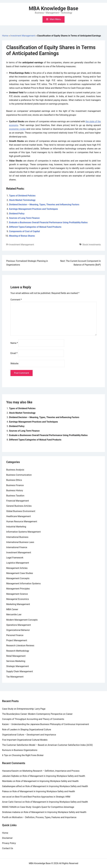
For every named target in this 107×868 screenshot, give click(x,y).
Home (5, 36)
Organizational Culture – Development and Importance (29, 735)
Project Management (17, 640)
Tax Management (15, 677)
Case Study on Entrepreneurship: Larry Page (24, 709)
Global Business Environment (21, 511)
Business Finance (15, 485)
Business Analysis (15, 470)
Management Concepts (18, 578)
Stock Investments (92, 245)
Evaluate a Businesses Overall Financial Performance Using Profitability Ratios (48, 222)
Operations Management (19, 625)
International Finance (17, 547)
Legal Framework (15, 558)
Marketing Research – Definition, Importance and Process (51, 771)
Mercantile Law (14, 615)
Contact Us (8, 848)
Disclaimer (7, 838)
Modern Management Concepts (22, 620)
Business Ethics (14, 480)
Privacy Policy (9, 843)
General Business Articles (19, 506)
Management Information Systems (23, 584)
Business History (15, 490)
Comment (16, 300)
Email (14, 353)
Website (14, 363)
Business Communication (19, 475)
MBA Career (12, 609)
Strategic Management (18, 666)
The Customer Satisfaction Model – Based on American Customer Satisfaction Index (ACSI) (47, 745)
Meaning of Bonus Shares (22, 236)
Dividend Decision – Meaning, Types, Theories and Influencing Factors (44, 205)
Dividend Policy (17, 214)
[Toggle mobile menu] (53, 19)
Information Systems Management (23, 532)
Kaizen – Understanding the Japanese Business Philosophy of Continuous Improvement (45, 724)
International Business (17, 537)
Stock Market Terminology (22, 200)
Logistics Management (18, 563)
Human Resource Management (22, 521)
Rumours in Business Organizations (20, 750)
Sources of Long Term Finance (24, 218)
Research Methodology (18, 651)
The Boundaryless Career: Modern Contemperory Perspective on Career (37, 714)
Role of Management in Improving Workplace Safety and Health (54, 776)
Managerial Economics (18, 599)
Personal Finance (15, 635)
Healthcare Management (19, 516)
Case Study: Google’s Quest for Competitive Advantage (47, 807)
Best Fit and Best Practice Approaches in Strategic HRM (43, 797)
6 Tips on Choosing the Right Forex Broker (23, 755)
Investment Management (23, 36)
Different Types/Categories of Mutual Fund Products (35, 227)
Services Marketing (16, 661)
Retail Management (16, 656)
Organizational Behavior (18, 630)
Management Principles (18, 589)
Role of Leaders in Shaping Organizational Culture (27, 730)
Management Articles (17, 568)
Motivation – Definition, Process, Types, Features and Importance (44, 817)
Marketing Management (18, 604)
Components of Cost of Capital (24, 231)
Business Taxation (15, 496)
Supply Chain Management (20, 671)
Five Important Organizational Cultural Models (25, 740)
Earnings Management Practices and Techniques (34, 209)
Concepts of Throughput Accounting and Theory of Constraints (33, 719)
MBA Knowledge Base (54, 8)
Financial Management (18, 501)
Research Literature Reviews (20, 646)
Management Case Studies (20, 573)
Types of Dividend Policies (22, 196)
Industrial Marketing (16, 527)
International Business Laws (20, 542)
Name (14, 343)
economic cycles (17, 129)
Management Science (17, 594)
